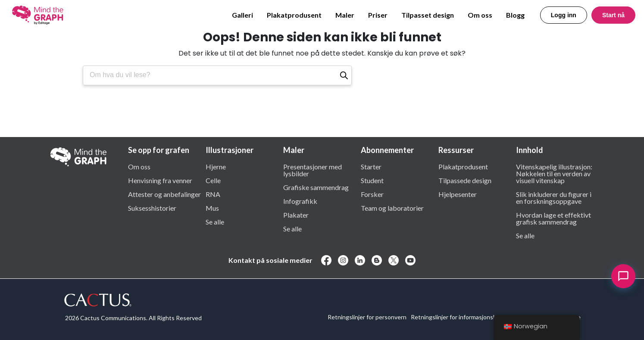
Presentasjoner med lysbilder (313, 170)
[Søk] (344, 75)
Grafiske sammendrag (316, 187)
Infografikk (300, 201)
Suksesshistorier (152, 208)
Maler (345, 15)
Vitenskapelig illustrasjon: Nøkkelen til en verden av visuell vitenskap (554, 173)
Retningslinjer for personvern (367, 317)
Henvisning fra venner (160, 180)
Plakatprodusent (294, 15)
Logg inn (564, 15)
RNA (213, 194)
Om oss (480, 15)
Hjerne (216, 166)
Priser (378, 15)
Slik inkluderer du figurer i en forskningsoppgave (554, 197)
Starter (371, 166)
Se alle (215, 221)
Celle (213, 180)
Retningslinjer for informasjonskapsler (462, 317)
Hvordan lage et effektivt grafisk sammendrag (553, 218)
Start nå (613, 15)
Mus (212, 208)
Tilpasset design (428, 15)
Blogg (515, 15)
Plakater (296, 215)
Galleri (242, 15)
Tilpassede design (465, 180)
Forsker (372, 194)
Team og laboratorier (392, 208)
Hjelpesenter (458, 194)
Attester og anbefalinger (164, 194)
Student (372, 180)
